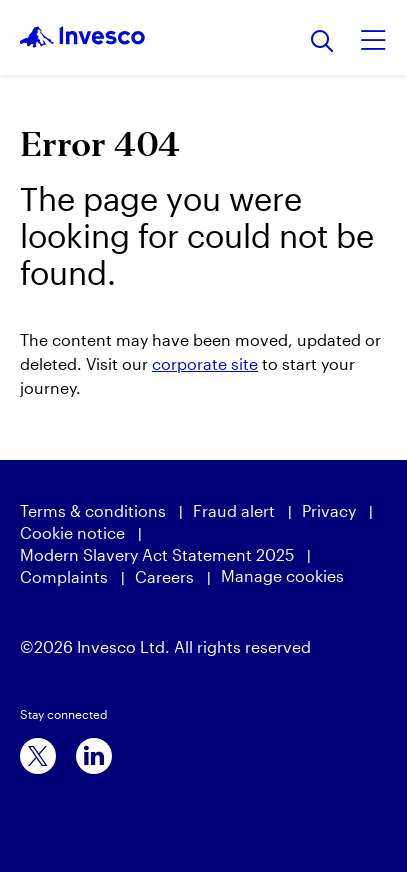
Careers (164, 576)
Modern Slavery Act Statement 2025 (157, 554)
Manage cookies (282, 575)
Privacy (329, 510)
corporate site (205, 363)
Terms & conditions (93, 510)
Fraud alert (234, 510)
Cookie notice (72, 532)
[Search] (322, 42)
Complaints (64, 576)
